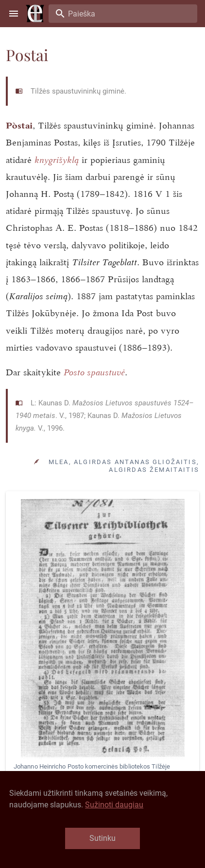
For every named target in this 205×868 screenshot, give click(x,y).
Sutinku (102, 838)
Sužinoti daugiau (114, 805)
